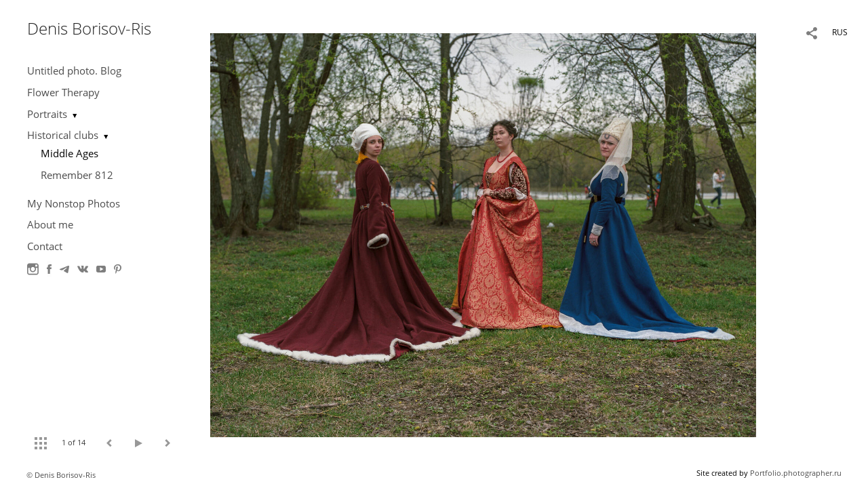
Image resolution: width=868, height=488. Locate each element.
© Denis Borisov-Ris (61, 475)
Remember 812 (77, 175)
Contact (45, 246)
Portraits (47, 114)
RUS (840, 32)
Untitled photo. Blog (74, 70)
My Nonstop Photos (74, 203)
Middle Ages (70, 153)
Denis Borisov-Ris (89, 28)
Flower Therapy (63, 92)
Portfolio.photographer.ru (796, 473)
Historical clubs (63, 135)
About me (50, 224)
